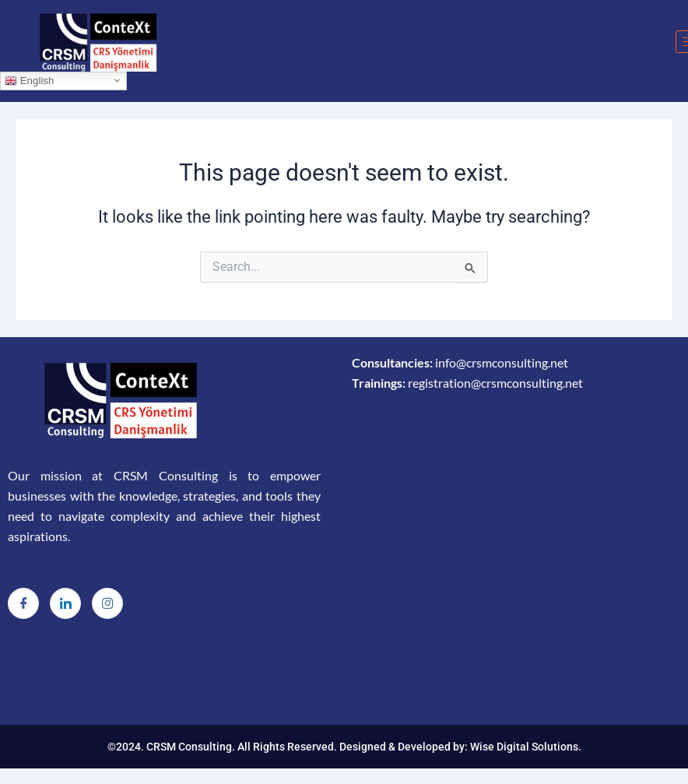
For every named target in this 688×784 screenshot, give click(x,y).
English (29, 80)
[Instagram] (107, 603)
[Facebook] (23, 603)
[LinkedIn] (65, 603)
